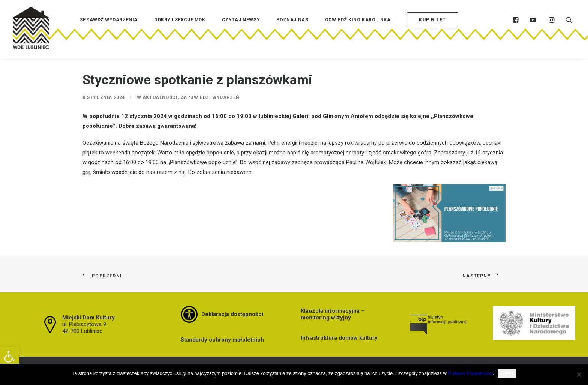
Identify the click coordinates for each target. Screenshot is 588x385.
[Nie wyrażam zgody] (579, 375)
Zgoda (507, 373)
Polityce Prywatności (470, 373)
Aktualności (160, 97)
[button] (10, 357)
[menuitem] (109, 31)
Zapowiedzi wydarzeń (210, 97)
